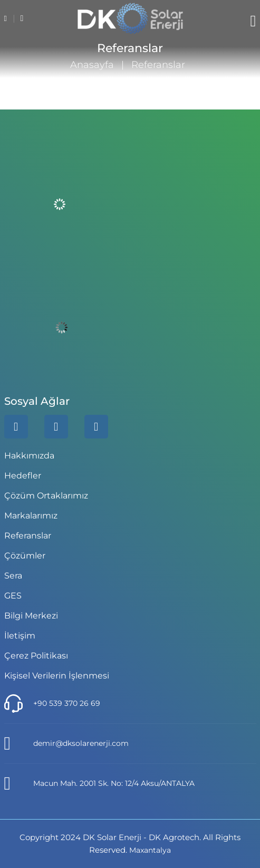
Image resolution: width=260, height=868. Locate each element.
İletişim (20, 636)
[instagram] (96, 427)
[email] (22, 18)
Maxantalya (150, 850)
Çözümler (25, 556)
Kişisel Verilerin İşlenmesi (57, 676)
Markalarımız (31, 516)
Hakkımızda (29, 456)
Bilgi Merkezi (31, 616)
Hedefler (23, 476)
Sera (13, 576)
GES (13, 596)
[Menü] (253, 21)
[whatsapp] (56, 427)
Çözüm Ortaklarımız (46, 496)
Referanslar (28, 536)
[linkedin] (16, 427)
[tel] (6, 18)
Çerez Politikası (36, 656)
